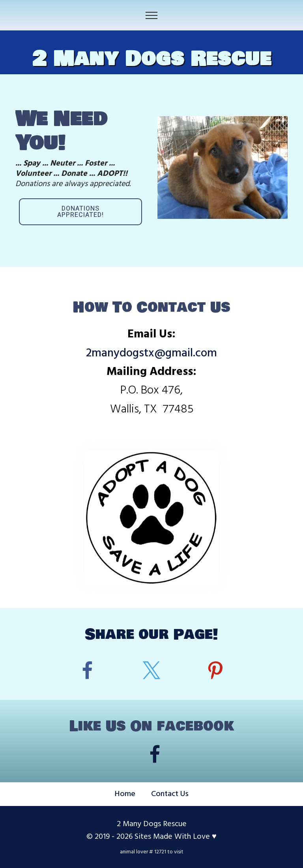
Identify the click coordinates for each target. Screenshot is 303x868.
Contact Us (170, 794)
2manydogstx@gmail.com (151, 353)
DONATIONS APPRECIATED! (80, 212)
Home (125, 794)
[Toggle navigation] (152, 15)
